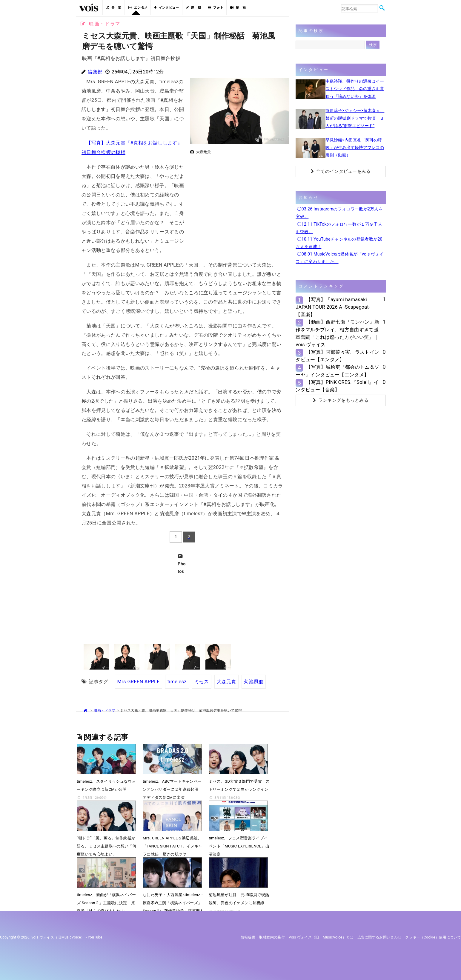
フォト (216, 8)
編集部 (95, 72)
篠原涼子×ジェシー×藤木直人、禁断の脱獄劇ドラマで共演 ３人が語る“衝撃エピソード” (355, 118)
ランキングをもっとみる (341, 400)
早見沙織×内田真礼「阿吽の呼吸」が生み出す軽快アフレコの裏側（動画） (355, 147)
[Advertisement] (237, 199)
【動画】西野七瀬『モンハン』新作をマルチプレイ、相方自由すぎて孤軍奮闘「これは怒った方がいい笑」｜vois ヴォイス (337, 333)
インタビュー (167, 8)
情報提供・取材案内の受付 (263, 937)
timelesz (177, 681)
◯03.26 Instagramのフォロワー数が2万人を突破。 (339, 213)
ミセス (202, 681)
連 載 (193, 8)
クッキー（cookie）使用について (433, 937)
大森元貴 (226, 681)
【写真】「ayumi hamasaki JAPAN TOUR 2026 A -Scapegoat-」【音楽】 (335, 307)
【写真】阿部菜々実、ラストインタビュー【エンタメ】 (337, 356)
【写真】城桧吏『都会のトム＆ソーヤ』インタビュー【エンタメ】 (337, 371)
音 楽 (114, 8)
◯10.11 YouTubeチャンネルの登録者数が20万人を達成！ (339, 243)
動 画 (238, 8)
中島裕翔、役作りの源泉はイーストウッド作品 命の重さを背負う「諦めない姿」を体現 (355, 89)
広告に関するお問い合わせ (379, 937)
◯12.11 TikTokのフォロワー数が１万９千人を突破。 (339, 228)
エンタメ (138, 8)
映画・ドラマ (105, 710)
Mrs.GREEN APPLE (139, 681)
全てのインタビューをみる (341, 171)
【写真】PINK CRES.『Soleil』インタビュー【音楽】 (337, 386)
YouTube (95, 937)
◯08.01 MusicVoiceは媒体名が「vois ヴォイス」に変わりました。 (340, 258)
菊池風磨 (254, 681)
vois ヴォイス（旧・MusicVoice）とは (321, 937)
